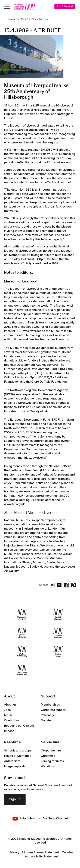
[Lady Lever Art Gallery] (22, 670)
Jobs (7, 710)
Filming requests (52, 761)
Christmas (48, 756)
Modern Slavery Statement (41, 853)
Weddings (48, 766)
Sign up (15, 799)
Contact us (12, 721)
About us (10, 705)
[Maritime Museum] (58, 633)
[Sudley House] (58, 652)
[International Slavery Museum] (22, 633)
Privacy (14, 853)
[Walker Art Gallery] (22, 652)
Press (11, 19)
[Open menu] (7, 7)
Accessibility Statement (41, 857)
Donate (46, 721)
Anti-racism (12, 761)
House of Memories (18, 756)
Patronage (48, 715)
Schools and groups (18, 751)
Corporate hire (51, 751)
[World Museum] (58, 615)
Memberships (50, 705)
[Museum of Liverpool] (22, 615)
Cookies (68, 853)
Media (8, 715)
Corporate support (54, 710)
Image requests (15, 766)
